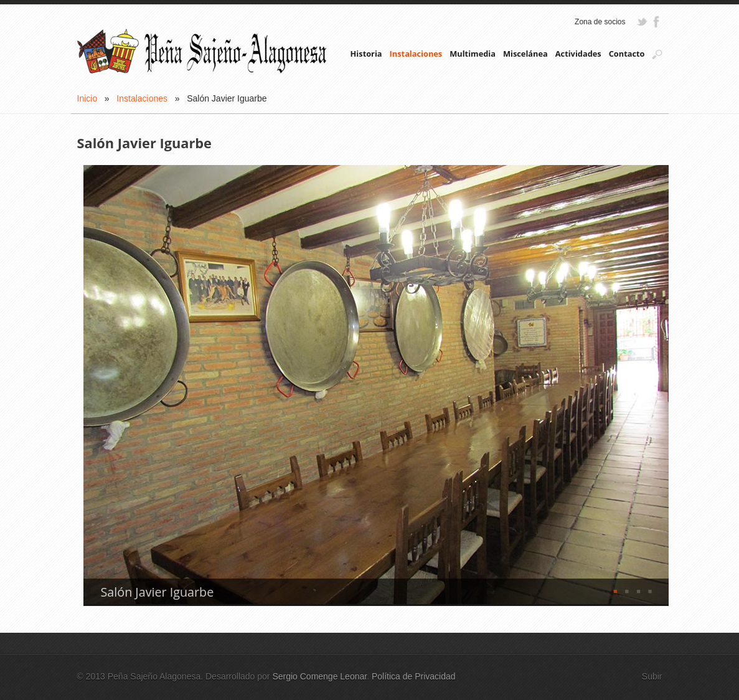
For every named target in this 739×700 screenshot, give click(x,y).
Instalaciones (416, 54)
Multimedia (473, 54)
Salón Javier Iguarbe (158, 592)
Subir (652, 676)
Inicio (87, 98)
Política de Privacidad (414, 676)
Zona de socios (600, 22)
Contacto (627, 54)
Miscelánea (525, 54)
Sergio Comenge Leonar (319, 676)
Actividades (578, 54)
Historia (366, 54)
